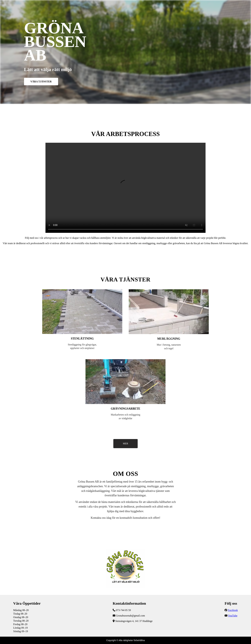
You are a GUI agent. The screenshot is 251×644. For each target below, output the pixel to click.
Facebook (233, 610)
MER (126, 444)
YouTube (233, 616)
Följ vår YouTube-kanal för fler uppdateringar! (125, 188)
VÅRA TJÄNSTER (41, 82)
